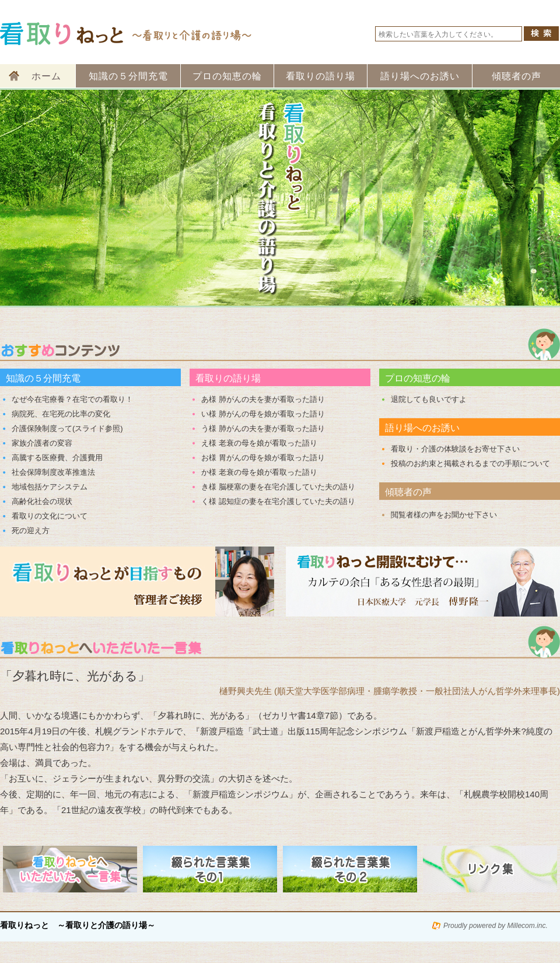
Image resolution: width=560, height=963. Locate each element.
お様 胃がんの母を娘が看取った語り (263, 458)
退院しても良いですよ (429, 399)
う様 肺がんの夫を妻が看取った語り (263, 428)
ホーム (46, 76)
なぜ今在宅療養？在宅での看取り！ (72, 399)
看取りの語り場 (321, 76)
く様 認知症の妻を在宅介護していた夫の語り (278, 501)
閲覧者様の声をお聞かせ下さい (444, 515)
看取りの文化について (50, 516)
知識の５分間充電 (128, 76)
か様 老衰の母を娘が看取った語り (259, 472)
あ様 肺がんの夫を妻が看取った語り (263, 399)
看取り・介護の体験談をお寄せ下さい (455, 449)
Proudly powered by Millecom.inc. (496, 926)
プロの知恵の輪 (227, 76)
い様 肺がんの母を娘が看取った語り (263, 414)
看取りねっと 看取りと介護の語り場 (127, 34)
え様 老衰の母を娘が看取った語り (259, 443)
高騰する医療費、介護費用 (57, 458)
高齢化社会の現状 (42, 501)
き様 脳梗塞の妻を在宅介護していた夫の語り (278, 487)
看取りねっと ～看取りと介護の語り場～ (78, 925)
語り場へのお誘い (420, 76)
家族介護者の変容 (42, 443)
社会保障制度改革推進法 (53, 472)
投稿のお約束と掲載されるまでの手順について (470, 463)
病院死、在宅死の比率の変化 (61, 414)
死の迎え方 (31, 530)
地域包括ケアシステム (50, 487)
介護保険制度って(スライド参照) (67, 428)
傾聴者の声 (517, 76)
